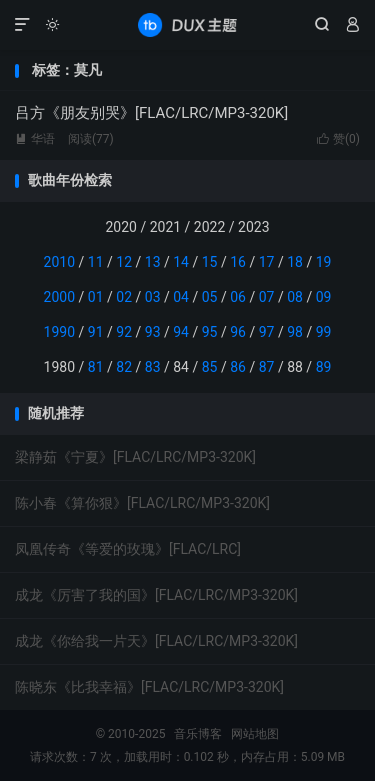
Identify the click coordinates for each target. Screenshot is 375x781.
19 (324, 262)
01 (96, 297)
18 (295, 262)
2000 (59, 297)
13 (153, 262)
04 (181, 297)
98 (295, 332)
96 (238, 332)
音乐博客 (187, 25)
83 (153, 367)
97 (267, 332)
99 (324, 332)
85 (210, 367)
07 (267, 297)
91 (96, 332)
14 (181, 262)
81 (96, 367)
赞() (338, 139)
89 (324, 367)
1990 (59, 332)
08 (295, 297)
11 (96, 262)
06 (238, 297)
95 (210, 332)
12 (124, 262)
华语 (35, 139)
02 (124, 297)
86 (238, 367)
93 (153, 332)
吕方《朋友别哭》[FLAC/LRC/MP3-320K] (151, 113)
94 (181, 332)
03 (153, 297)
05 (210, 297)
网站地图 (255, 734)
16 (238, 262)
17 (267, 262)
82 (124, 367)
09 (324, 297)
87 (267, 367)
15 (210, 262)
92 (124, 332)
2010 (59, 262)
